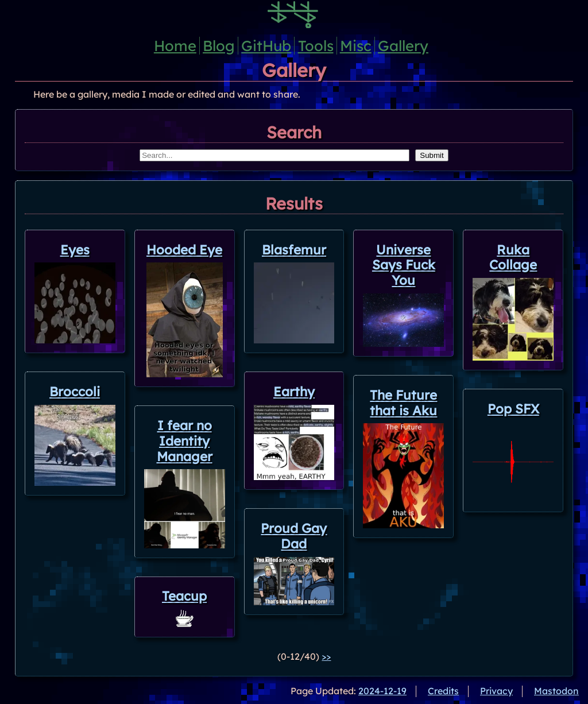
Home (175, 45)
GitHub (266, 45)
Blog (219, 45)
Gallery (403, 45)
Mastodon (556, 691)
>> (326, 656)
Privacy (496, 691)
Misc (356, 45)
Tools (316, 45)
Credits (443, 691)
